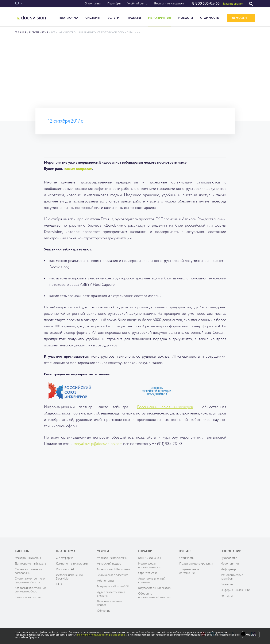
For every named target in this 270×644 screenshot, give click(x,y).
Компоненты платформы (72, 564)
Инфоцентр (228, 569)
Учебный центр (137, 4)
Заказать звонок (233, 4)
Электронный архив (28, 558)
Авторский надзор (109, 564)
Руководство (229, 558)
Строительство (148, 573)
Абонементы (105, 581)
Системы (93, 18)
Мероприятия (160, 18)
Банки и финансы (149, 558)
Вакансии (227, 584)
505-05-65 (206, 4)
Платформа (68, 18)
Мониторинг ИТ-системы (114, 569)
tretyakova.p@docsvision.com (98, 444)
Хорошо (251, 635)
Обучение (104, 611)
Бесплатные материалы (169, 4)
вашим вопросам (78, 169)
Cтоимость (186, 558)
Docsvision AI (65, 569)
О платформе (65, 558)
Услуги (113, 18)
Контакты (227, 596)
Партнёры (114, 4)
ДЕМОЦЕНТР (241, 18)
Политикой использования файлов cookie (101, 635)
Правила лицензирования (196, 564)
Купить (185, 551)
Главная (20, 32)
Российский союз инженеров (165, 407)
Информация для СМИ (235, 590)
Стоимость (210, 18)
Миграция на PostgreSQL (113, 587)
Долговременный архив (30, 564)
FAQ (59, 584)
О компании (93, 4)
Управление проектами (112, 558)
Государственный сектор (154, 588)
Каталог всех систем (28, 597)
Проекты (134, 18)
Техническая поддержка (113, 575)
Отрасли (145, 551)
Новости (186, 18)
